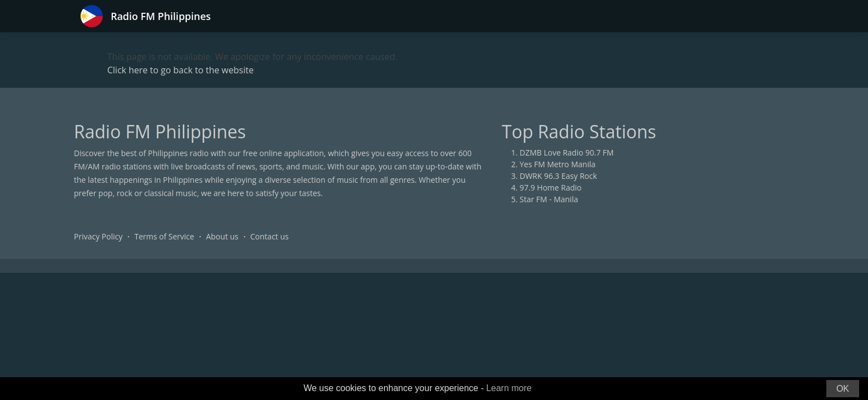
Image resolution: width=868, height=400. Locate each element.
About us (222, 236)
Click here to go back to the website (180, 70)
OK (843, 389)
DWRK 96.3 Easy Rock (558, 176)
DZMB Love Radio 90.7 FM (567, 152)
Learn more (509, 388)
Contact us (269, 236)
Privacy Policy (98, 236)
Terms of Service (164, 236)
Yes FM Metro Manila (557, 164)
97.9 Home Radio (550, 187)
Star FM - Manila (549, 199)
